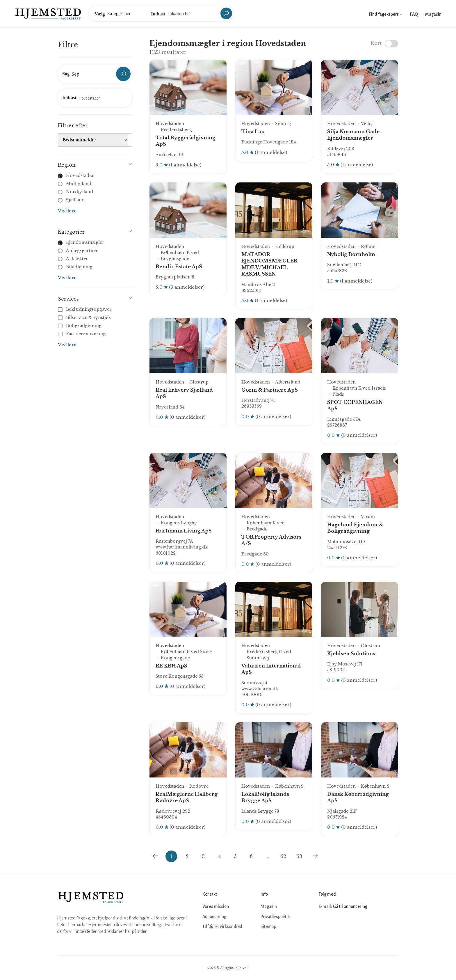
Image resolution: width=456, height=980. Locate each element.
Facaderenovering (82, 334)
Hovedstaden (80, 175)
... (267, 856)
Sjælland (75, 200)
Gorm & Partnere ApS (270, 390)
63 (299, 856)
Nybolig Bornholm (351, 254)
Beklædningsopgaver (85, 309)
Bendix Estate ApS (179, 267)
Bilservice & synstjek (85, 317)
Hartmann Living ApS (184, 531)
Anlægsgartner (82, 251)
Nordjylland (80, 192)
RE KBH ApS (171, 666)
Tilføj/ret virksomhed (222, 926)
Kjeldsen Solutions (351, 654)
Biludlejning (79, 267)
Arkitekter (77, 259)
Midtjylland (79, 184)
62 (283, 856)
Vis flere (67, 211)
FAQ (414, 14)
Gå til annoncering (350, 906)
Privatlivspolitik (275, 917)
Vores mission (216, 906)
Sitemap (268, 926)
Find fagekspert (386, 14)
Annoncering (214, 917)
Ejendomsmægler (85, 242)
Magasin (433, 14)
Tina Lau (253, 132)
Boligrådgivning (80, 326)
